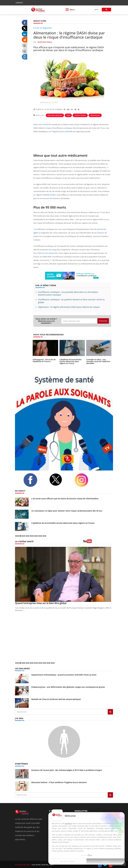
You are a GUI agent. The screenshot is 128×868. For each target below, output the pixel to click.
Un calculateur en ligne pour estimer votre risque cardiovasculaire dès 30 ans (67, 511)
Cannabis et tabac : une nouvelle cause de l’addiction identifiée (97, 361)
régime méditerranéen (45, 195)
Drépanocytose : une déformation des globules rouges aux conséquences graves (68, 687)
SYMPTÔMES (21, 763)
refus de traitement (55, 115)
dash (68, 115)
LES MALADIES (22, 668)
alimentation (95, 115)
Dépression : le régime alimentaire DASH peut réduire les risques (69, 307)
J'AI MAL (19, 718)
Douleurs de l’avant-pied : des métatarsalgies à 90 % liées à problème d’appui (67, 770)
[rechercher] (96, 10)
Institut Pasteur (80, 115)
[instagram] (85, 480)
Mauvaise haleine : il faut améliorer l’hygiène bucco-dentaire (59, 782)
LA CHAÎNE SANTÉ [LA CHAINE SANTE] (24, 541)
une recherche (44, 124)
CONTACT (19, 3)
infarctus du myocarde (47, 253)
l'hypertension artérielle (62, 132)
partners (68, 824)
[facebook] (34, 480)
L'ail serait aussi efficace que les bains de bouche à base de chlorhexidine (65, 499)
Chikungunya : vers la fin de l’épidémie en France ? (44, 360)
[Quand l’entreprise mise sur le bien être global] (64, 574)
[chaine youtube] (98, 542)
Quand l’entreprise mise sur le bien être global (41, 603)
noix (99, 184)
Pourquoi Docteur (23, 864)
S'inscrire (103, 321)
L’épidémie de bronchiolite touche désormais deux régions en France (72, 361)
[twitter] (60, 480)
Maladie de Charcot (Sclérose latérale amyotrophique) (56, 699)
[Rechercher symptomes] (110, 795)
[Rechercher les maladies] (110, 712)
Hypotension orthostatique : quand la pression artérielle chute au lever (64, 675)
